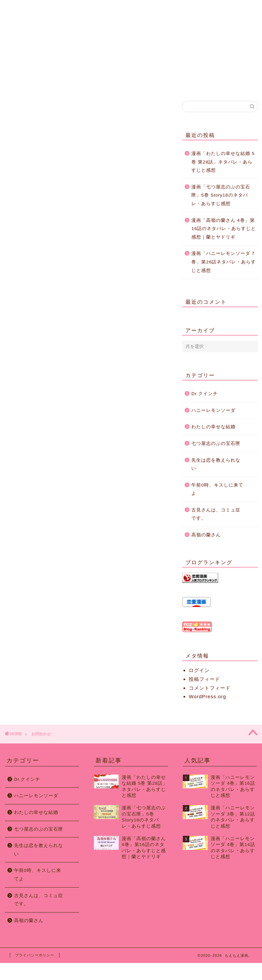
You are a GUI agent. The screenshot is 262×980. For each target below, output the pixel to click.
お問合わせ (224, 8)
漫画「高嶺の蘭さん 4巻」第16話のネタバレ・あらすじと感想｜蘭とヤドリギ (224, 229)
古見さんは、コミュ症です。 (216, 514)
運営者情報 (100, 8)
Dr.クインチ (204, 394)
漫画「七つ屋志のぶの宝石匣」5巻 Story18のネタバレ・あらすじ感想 (221, 195)
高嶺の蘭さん (206, 535)
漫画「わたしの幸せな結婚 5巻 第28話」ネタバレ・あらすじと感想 (223, 162)
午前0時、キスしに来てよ (217, 489)
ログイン (199, 670)
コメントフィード (210, 688)
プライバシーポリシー (35, 955)
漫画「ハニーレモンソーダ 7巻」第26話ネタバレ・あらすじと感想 (224, 262)
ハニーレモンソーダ (213, 410)
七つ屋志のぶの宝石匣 (216, 443)
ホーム (38, 8)
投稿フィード (204, 679)
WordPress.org (207, 696)
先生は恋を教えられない (216, 464)
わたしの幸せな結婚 (213, 427)
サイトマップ (162, 8)
